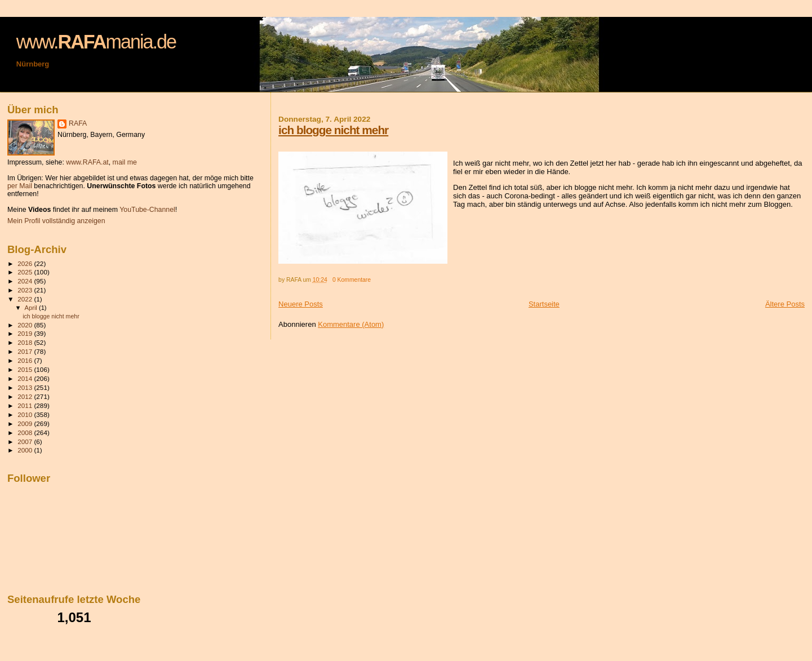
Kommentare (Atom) (351, 324)
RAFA (78, 123)
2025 (26, 272)
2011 (26, 405)
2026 (26, 263)
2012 (26, 396)
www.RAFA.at (87, 162)
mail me (125, 162)
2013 (26, 387)
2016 (26, 360)
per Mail (20, 186)
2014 (26, 378)
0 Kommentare (352, 280)
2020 (26, 325)
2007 (26, 442)
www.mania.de (96, 42)
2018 (26, 342)
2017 (26, 351)
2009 (26, 423)
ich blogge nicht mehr (333, 130)
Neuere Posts (301, 304)
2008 (26, 432)
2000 (26, 450)
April (32, 308)
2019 (26, 333)
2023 (26, 290)
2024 (26, 281)
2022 (26, 299)
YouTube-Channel (147, 210)
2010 (26, 414)
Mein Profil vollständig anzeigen (56, 221)
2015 (26, 369)
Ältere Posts (785, 304)
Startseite (544, 304)
